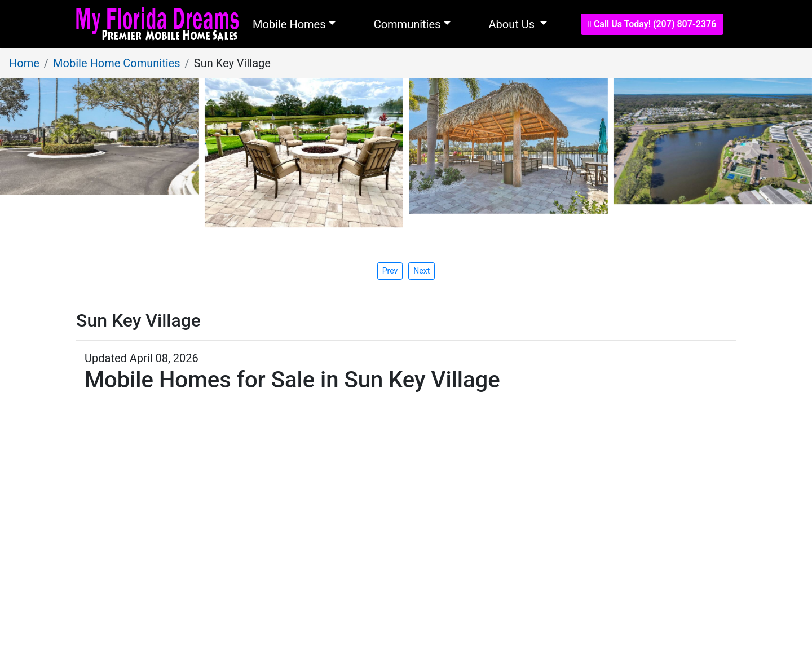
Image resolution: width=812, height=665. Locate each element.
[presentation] (422, 271)
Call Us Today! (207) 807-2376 (652, 24)
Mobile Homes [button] (289, 24)
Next (422, 271)
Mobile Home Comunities (116, 63)
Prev (390, 271)
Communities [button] (407, 24)
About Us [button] (513, 24)
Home (24, 63)
